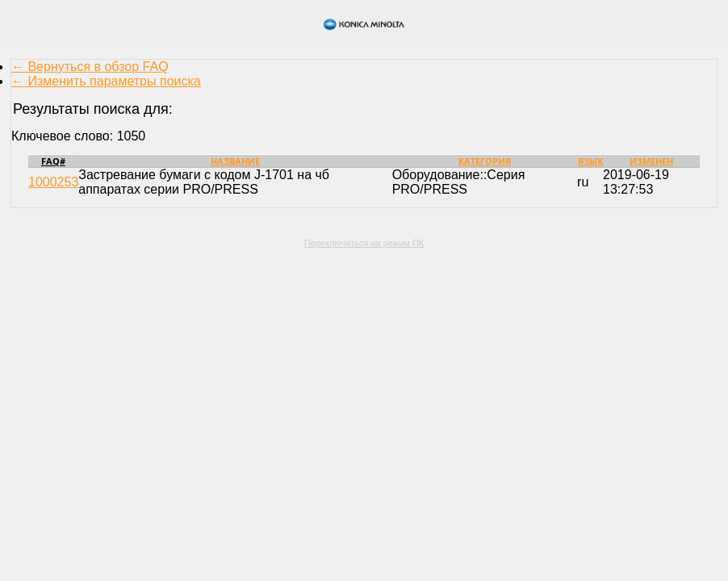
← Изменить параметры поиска (106, 81)
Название (235, 161)
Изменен (651, 161)
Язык (590, 161)
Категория (485, 161)
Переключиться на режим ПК (364, 243)
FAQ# (53, 161)
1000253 (53, 182)
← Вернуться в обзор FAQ (90, 67)
